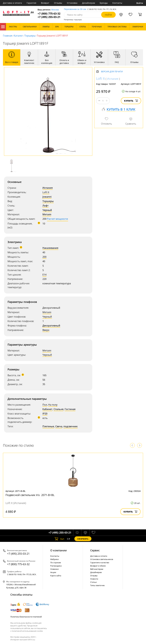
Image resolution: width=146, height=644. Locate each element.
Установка (72, 3)
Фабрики (54, 559)
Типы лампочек (97, 585)
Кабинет (47, 409)
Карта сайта (56, 576)
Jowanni (47, 197)
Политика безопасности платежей (26, 617)
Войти (140, 3)
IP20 (45, 414)
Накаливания (50, 248)
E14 (44, 275)
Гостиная (70, 409)
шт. (60, 539)
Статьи (93, 582)
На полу (53, 405)
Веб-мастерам (97, 569)
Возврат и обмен (98, 566)
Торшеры (30, 36)
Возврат (45, 3)
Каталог (3, 27)
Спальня (59, 409)
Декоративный (51, 326)
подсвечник (71, 426)
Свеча (59, 426)
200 (44, 257)
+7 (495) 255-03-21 (49, 17)
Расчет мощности (58, 219)
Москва (55, 10)
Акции (53, 572)
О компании (59, 550)
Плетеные (48, 426)
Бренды (104, 3)
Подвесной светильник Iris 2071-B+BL (30, 495)
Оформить (83, 539)
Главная (8, 36)
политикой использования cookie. (27, 631)
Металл (47, 214)
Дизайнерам (89, 3)
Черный (47, 210)
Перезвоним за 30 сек (75, 9)
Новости (94, 579)
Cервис (95, 550)
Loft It (46, 192)
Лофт (45, 206)
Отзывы (58, 3)
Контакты (117, 3)
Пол (45, 405)
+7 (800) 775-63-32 (49, 14)
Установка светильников (102, 559)
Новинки (54, 569)
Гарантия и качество (100, 562)
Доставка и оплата (12, 3)
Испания (48, 188)
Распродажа (56, 566)
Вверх (46, 330)
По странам (56, 562)
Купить (131, 101)
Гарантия (31, 3)
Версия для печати (112, 72)
